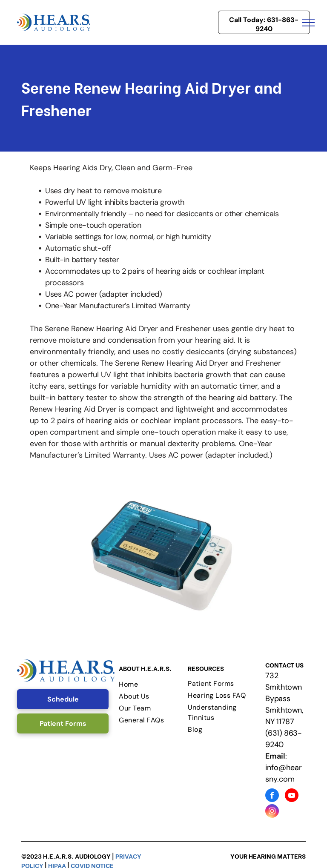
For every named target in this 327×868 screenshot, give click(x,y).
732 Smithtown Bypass (284, 687)
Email (275, 756)
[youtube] (292, 796)
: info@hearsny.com (284, 768)
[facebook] (272, 796)
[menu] (308, 23)
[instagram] (272, 812)
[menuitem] (151, 685)
